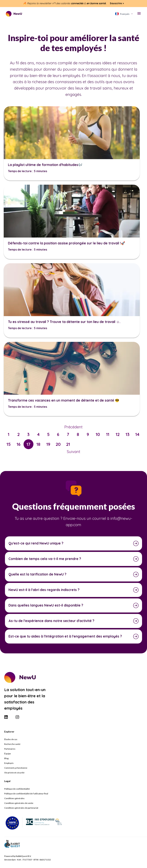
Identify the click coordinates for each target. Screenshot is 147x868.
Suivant (73, 452)
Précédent (73, 427)
